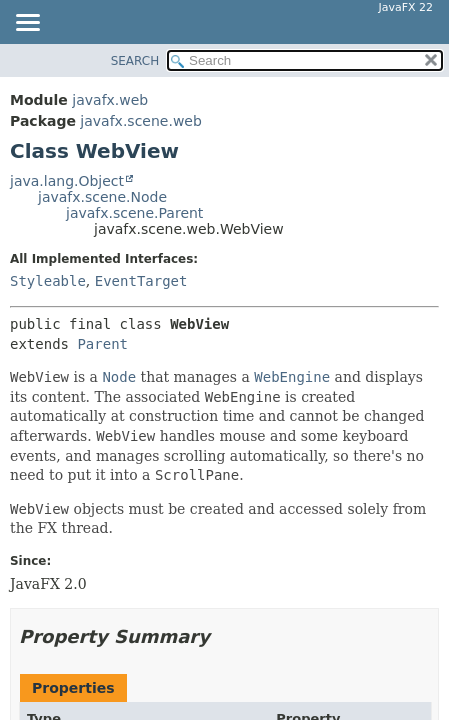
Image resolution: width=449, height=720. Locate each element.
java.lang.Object (67, 181)
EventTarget (141, 281)
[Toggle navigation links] (27, 24)
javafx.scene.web (141, 121)
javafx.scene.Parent (134, 213)
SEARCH (135, 61)
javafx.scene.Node (102, 197)
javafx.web (110, 100)
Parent (102, 344)
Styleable (48, 281)
